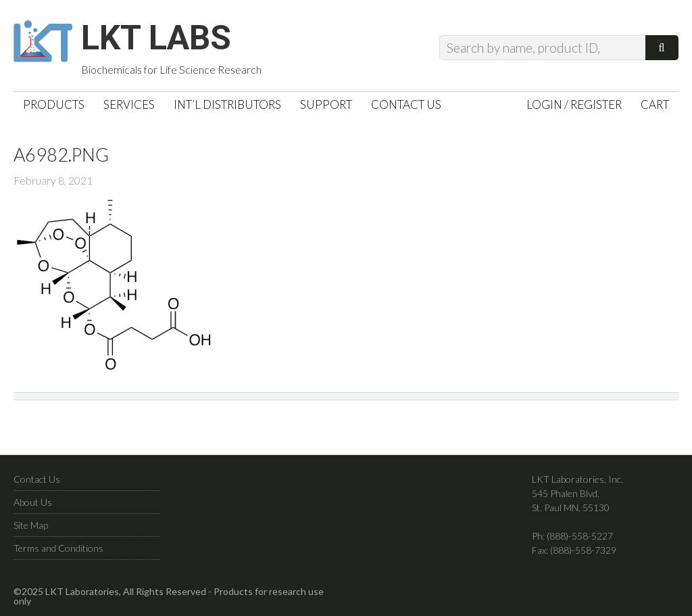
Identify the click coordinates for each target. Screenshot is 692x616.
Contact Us (37, 479)
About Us (33, 502)
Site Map (31, 525)
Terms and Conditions (58, 548)
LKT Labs (156, 38)
